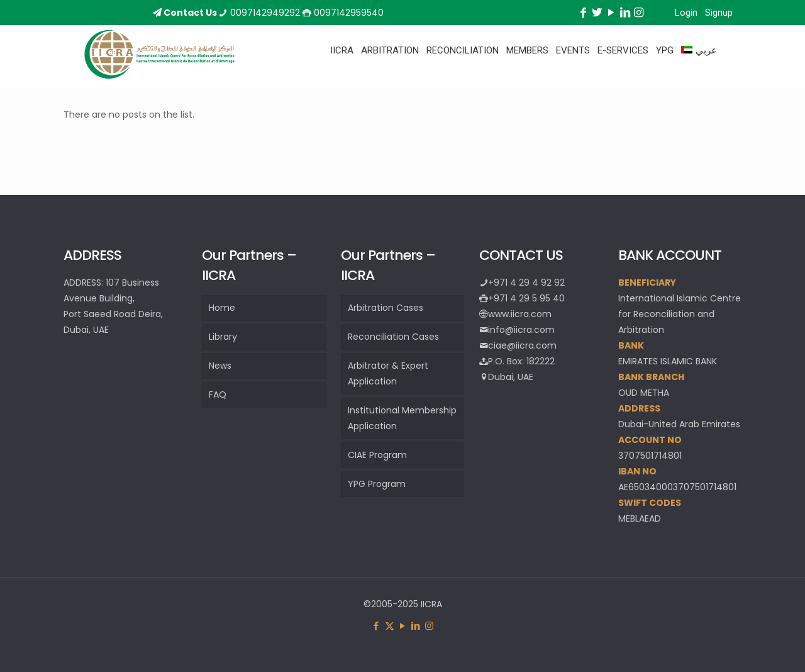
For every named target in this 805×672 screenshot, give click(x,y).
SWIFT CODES (650, 503)
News (220, 366)
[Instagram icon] (429, 626)
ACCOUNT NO (650, 440)
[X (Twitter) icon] (390, 626)
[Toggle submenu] (342, 82)
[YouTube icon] (403, 626)
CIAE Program (377, 455)
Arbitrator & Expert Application (388, 373)
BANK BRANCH (651, 377)
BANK (631, 345)
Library (223, 337)
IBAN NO (637, 471)
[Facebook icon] (376, 626)
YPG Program (377, 484)
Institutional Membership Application (402, 418)
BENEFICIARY (647, 283)
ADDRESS (639, 408)
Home (222, 308)
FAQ (218, 395)
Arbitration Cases (386, 308)
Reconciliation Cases (393, 337)
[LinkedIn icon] (416, 626)
